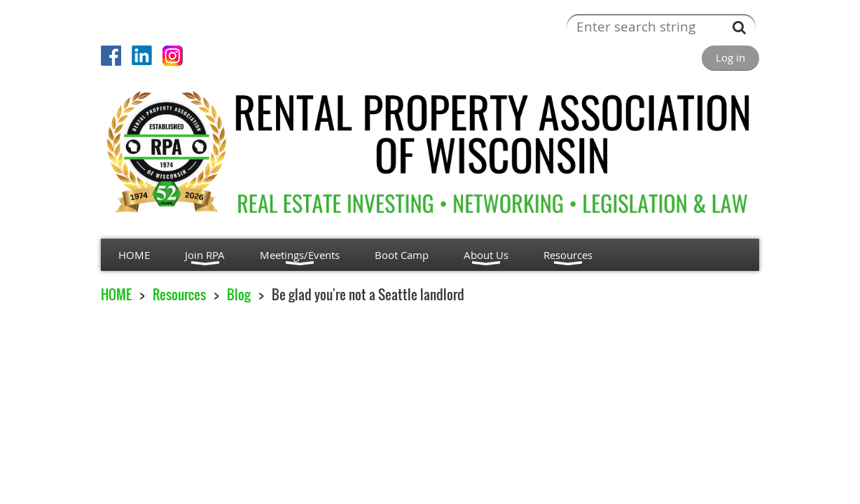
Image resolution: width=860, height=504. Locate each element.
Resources (179, 294)
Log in (730, 57)
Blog (239, 294)
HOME (116, 294)
